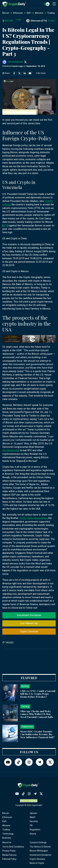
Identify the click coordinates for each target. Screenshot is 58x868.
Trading (6, 830)
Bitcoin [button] (6, 13)
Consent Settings (38, 842)
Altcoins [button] (39, 13)
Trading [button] (51, 13)
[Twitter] (50, 762)
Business (7, 838)
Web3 (32, 817)
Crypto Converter (29, 631)
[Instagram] (29, 762)
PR (31, 825)
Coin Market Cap (29, 623)
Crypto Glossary (37, 859)
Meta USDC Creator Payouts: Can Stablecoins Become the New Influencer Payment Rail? (37, 734)
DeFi (4, 821)
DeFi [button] (29, 13)
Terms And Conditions (13, 847)
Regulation (35, 830)
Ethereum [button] (18, 13)
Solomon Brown (15, 62)
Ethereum (7, 817)
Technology (8, 834)
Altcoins (6, 825)
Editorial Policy (9, 859)
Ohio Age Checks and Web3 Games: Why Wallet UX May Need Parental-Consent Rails (37, 714)
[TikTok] (18, 762)
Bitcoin (6, 813)
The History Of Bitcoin (40, 847)
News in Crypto (37, 863)
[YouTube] (8, 762)
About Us (7, 842)
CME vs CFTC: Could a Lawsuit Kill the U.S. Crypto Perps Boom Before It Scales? (38, 694)
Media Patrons (9, 855)
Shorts (33, 834)
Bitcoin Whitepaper (39, 851)
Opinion (33, 813)
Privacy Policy (9, 851)
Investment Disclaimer (29, 615)
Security (34, 821)
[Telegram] (40, 762)
